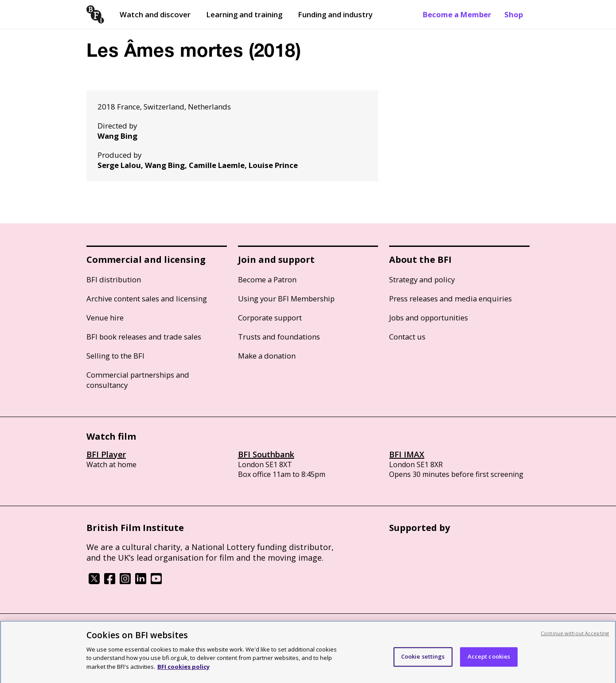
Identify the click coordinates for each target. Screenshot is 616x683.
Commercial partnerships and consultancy (138, 380)
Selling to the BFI (115, 356)
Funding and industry (335, 14)
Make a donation (267, 356)
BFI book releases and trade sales (144, 337)
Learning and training (244, 14)
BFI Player (106, 454)
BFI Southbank (266, 454)
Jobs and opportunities (429, 318)
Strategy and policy (422, 279)
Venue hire (105, 318)
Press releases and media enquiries (450, 299)
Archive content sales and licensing (147, 299)
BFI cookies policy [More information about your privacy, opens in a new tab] (183, 670)
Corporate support (270, 318)
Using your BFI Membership (286, 299)
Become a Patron (267, 279)
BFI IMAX (407, 454)
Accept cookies (489, 660)
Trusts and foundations (279, 337)
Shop (514, 14)
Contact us (407, 337)
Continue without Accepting (575, 636)
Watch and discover (155, 14)
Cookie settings (423, 660)
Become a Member (457, 14)
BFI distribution (114, 279)
